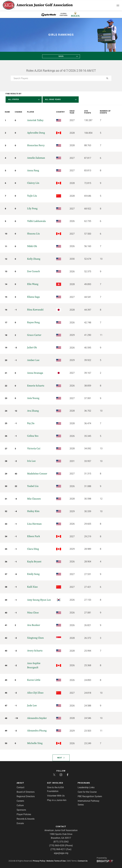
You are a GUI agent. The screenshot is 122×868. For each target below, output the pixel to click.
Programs (84, 783)
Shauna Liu (33, 234)
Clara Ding (33, 549)
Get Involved (55, 783)
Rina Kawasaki (35, 310)
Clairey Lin (33, 183)
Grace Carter (34, 335)
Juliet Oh (32, 348)
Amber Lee (33, 360)
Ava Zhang (33, 411)
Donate (20, 823)
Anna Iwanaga (35, 373)
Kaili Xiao (32, 587)
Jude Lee (32, 705)
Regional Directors (26, 796)
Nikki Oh (32, 246)
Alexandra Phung (37, 731)
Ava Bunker (34, 625)
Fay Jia (31, 423)
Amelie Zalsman (36, 158)
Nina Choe (33, 613)
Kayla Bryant (34, 562)
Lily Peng (32, 209)
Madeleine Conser (37, 474)
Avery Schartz (35, 651)
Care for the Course (87, 792)
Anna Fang (33, 170)
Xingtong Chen (35, 638)
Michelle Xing (35, 743)
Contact (20, 787)
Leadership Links (86, 787)
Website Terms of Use (56, 861)
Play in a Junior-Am (57, 800)
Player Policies (24, 814)
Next (61, 758)
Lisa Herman (34, 524)
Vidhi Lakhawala (36, 221)
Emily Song (33, 574)
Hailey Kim (33, 511)
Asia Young (33, 398)
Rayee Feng (33, 322)
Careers (20, 801)
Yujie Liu (32, 196)
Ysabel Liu (33, 486)
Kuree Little (34, 680)
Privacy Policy (39, 861)
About (20, 783)
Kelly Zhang (34, 259)
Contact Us (83, 861)
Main (61, 56)
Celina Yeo (33, 436)
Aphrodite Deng (36, 133)
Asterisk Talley (35, 120)
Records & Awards (26, 819)
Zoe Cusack (33, 271)
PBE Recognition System (90, 796)
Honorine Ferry (36, 145)
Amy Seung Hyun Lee (39, 600)
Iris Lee (31, 461)
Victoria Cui (34, 449)
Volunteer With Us (56, 796)
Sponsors (21, 810)
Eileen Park (34, 536)
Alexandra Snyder (37, 718)
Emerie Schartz (36, 386)
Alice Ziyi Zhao (35, 693)
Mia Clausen (34, 499)
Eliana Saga (33, 297)
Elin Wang (33, 284)
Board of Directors (26, 792)
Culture (20, 805)
